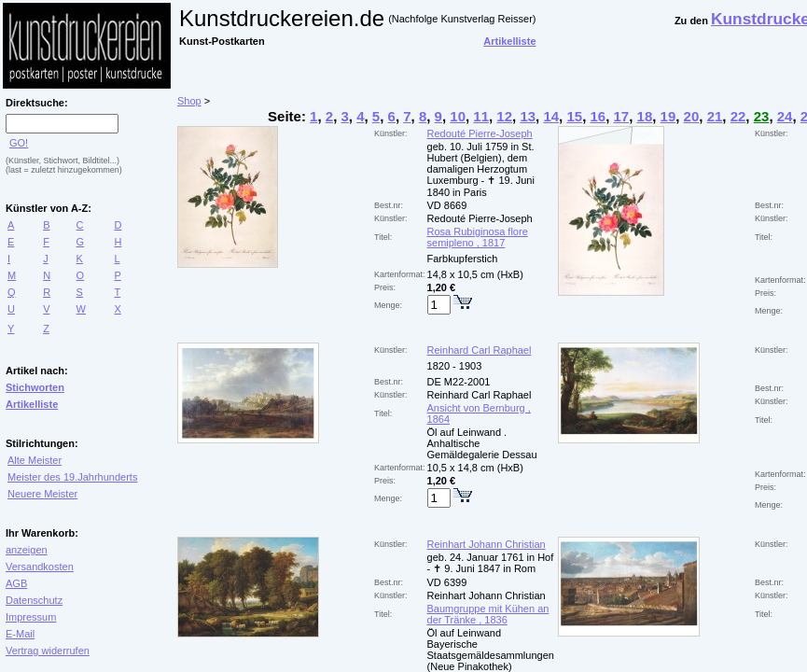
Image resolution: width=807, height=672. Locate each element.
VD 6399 (447, 582)
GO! (19, 143)
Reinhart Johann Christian (487, 544)
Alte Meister (35, 460)
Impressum (31, 617)
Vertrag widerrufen (48, 651)
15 (574, 116)
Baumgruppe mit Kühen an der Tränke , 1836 (488, 614)
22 (738, 116)
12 (504, 116)
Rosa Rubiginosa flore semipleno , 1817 (478, 237)
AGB (16, 583)
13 (528, 116)
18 (645, 116)
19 (668, 116)
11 (481, 116)
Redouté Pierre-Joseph (480, 133)
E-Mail (20, 634)
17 (622, 116)
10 (458, 116)
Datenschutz (34, 600)
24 (785, 116)
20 (692, 116)
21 (715, 116)
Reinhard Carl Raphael (480, 350)
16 (598, 116)
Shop (189, 101)
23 (762, 116)
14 (551, 116)
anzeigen (27, 550)
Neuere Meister (42, 494)
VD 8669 (447, 205)
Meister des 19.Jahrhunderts (72, 477)
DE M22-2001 (459, 382)
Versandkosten (40, 567)
